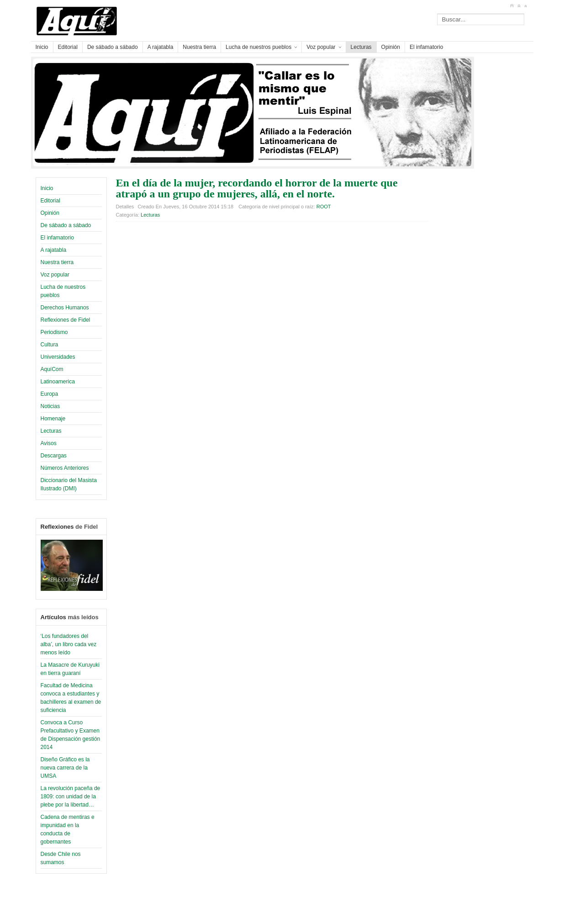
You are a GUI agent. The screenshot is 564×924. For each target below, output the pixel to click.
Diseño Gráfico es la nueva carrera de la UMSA (65, 768)
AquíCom (52, 369)
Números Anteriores (65, 468)
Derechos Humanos (65, 308)
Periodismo (54, 332)
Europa (50, 394)
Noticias (50, 406)
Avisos (49, 443)
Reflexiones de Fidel (66, 320)
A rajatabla (54, 250)
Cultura (50, 345)
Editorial (50, 201)
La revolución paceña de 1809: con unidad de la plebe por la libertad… (71, 797)
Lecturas (51, 431)
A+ (512, 6)
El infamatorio (57, 238)
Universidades (58, 357)
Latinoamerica (58, 382)
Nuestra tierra (57, 262)
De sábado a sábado (66, 225)
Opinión (50, 213)
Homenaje (53, 419)
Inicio (47, 188)
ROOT (324, 207)
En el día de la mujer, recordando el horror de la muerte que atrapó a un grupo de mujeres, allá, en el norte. (257, 188)
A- (525, 6)
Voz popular (55, 275)
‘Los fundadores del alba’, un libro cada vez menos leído (69, 644)
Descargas (54, 456)
